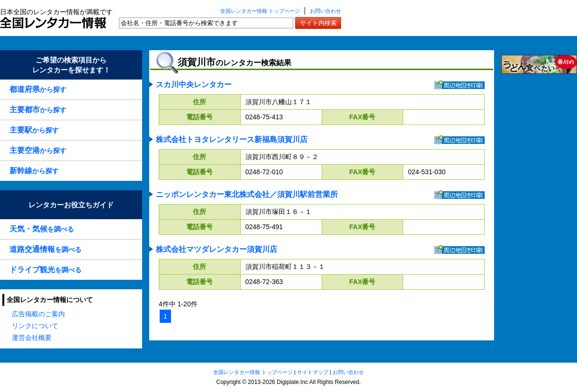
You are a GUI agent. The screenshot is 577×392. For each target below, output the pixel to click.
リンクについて (35, 326)
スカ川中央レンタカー (194, 85)
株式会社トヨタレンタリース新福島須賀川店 (232, 139)
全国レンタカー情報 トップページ (260, 11)
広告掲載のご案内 (38, 314)
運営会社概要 (32, 338)
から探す (38, 89)
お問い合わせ (325, 11)
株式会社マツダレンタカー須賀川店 (216, 249)
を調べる (42, 229)
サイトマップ (313, 372)
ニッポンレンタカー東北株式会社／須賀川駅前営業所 (247, 194)
